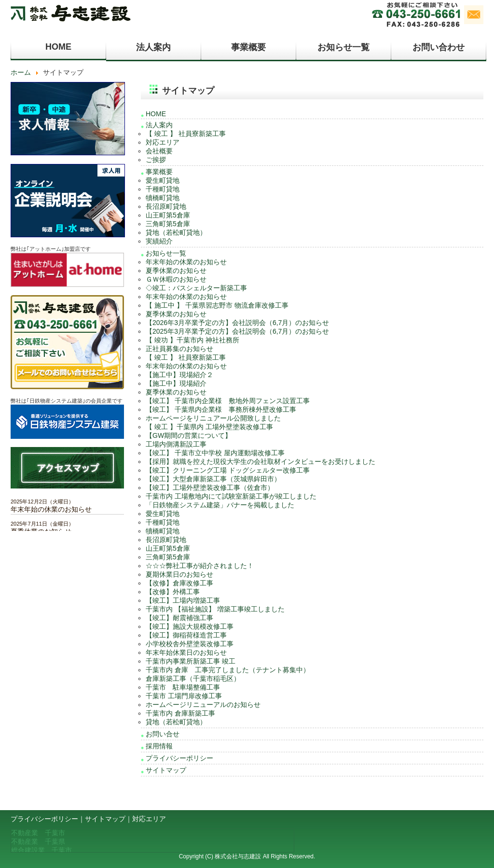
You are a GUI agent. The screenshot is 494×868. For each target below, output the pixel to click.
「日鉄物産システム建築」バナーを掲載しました (220, 505)
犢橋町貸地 (163, 198)
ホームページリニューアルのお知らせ (203, 705)
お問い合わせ (439, 47)
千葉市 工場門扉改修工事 (184, 696)
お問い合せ (163, 734)
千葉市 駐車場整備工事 (183, 687)
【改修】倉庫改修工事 (179, 583)
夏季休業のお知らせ (176, 271)
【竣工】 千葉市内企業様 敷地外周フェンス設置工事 (228, 401)
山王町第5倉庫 (168, 215)
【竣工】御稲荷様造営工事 (186, 635)
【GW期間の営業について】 (189, 435)
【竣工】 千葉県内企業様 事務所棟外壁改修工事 (221, 409)
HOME (58, 47)
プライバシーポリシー (179, 758)
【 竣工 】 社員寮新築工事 (186, 134)
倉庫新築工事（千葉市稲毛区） (193, 678)
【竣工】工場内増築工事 (183, 600)
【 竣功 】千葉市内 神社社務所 (192, 340)
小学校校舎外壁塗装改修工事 (190, 644)
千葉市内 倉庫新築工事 (180, 713)
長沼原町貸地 (166, 206)
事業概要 (248, 47)
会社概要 (159, 151)
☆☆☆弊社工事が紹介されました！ (200, 566)
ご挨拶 (156, 160)
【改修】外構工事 (173, 592)
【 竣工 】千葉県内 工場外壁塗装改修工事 (209, 427)
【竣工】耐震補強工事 (179, 618)
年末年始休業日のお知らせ (186, 652)
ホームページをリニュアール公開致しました (213, 418)
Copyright (191, 856)
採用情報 (159, 746)
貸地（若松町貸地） (176, 232)
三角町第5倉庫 (168, 224)
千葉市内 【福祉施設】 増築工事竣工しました (215, 609)
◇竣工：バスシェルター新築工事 (196, 288)
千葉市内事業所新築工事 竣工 (191, 661)
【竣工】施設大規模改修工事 (190, 626)
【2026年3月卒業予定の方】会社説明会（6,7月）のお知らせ (237, 323)
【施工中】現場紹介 (176, 383)
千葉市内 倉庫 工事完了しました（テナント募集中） (228, 670)
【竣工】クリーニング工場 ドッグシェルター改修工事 (228, 470)
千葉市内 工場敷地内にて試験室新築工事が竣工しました (231, 496)
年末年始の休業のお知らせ (186, 262)
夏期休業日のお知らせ (179, 574)
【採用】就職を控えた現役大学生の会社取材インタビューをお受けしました (261, 461)
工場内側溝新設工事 (176, 444)
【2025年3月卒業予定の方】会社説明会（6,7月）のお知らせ (237, 331)
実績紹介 (159, 241)
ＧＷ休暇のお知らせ (176, 279)
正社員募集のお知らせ (179, 349)
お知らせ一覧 (343, 47)
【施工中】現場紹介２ (179, 375)
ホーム (21, 72)
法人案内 (153, 47)
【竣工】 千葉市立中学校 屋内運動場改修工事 (215, 453)
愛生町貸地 (163, 180)
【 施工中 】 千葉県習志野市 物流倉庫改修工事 (217, 305)
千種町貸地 (163, 189)
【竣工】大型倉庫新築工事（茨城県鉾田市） (213, 479)
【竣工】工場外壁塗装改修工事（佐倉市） (210, 488)
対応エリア (163, 142)
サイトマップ (166, 770)
